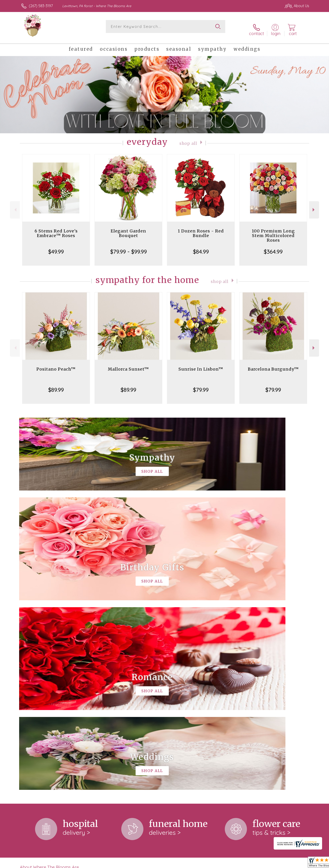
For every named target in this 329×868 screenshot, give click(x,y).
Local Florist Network (268, 863)
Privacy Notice (235, 863)
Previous (15, 205)
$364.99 (273, 247)
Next (314, 205)
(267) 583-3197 (41, 6)
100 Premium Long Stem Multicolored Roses (273, 230)
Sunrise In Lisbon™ (201, 364)
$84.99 (201, 247)
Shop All (188, 138)
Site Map (297, 863)
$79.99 (201, 385)
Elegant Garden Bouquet (128, 228)
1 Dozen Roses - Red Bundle (201, 228)
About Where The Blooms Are (49, 672)
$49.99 (56, 247)
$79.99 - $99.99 (129, 247)
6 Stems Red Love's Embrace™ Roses (56, 228)
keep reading (147, 682)
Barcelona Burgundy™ (273, 364)
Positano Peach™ (56, 364)
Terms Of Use (208, 863)
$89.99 (56, 385)
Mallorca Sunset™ (128, 364)
